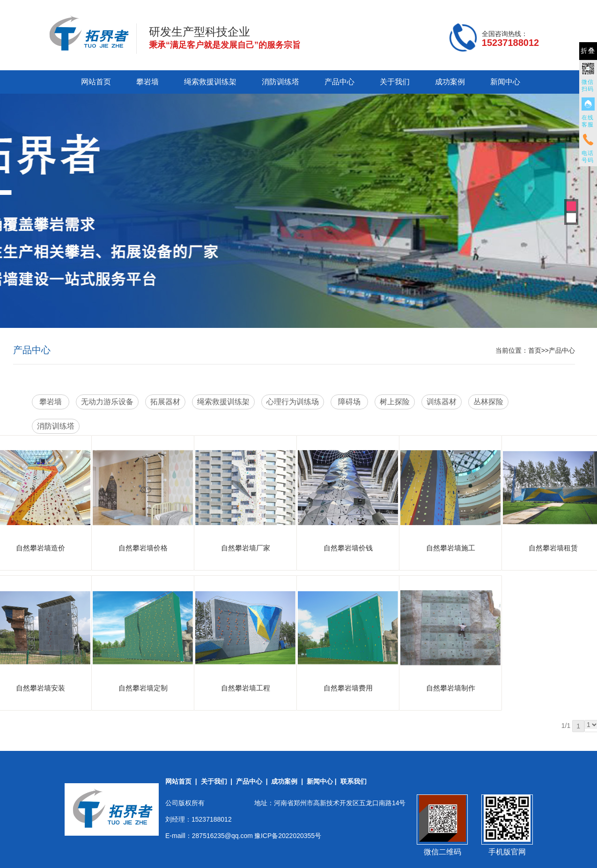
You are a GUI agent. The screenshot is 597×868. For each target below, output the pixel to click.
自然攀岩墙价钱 (348, 548)
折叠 (588, 51)
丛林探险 (488, 402)
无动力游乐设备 (107, 402)
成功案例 (450, 82)
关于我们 (395, 82)
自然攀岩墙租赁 (553, 548)
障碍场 (349, 402)
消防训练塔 (280, 82)
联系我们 (354, 781)
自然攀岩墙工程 (246, 688)
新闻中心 (505, 82)
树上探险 (395, 402)
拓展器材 (165, 402)
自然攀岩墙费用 (348, 688)
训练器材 (442, 402)
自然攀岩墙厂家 (246, 548)
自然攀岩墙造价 (41, 548)
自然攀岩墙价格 (143, 548)
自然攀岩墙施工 (451, 548)
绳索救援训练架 (210, 82)
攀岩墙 (147, 82)
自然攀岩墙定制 (143, 688)
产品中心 (339, 82)
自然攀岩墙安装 (41, 688)
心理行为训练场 (293, 402)
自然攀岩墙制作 (451, 688)
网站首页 (96, 82)
